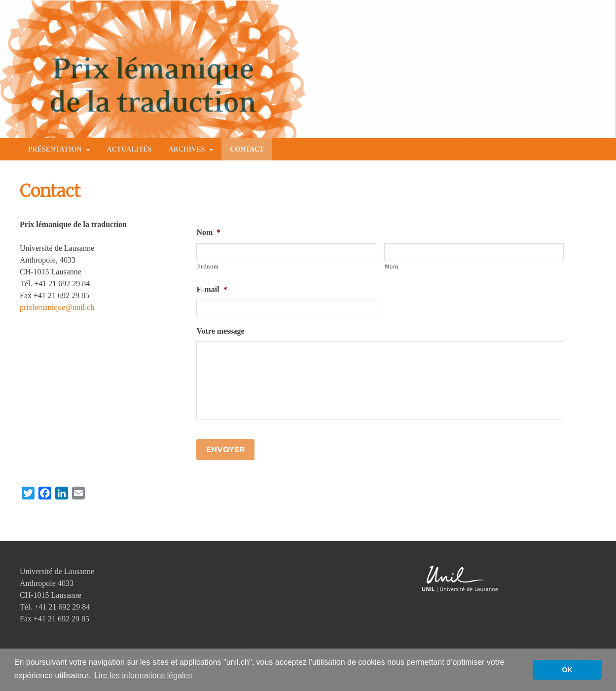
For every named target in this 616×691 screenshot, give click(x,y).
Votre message (220, 331)
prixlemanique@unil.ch (57, 307)
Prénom (208, 266)
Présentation (55, 149)
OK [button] (567, 670)
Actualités (129, 149)
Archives (186, 149)
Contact (247, 149)
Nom (208, 232)
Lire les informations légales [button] (143, 675)
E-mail (212, 289)
